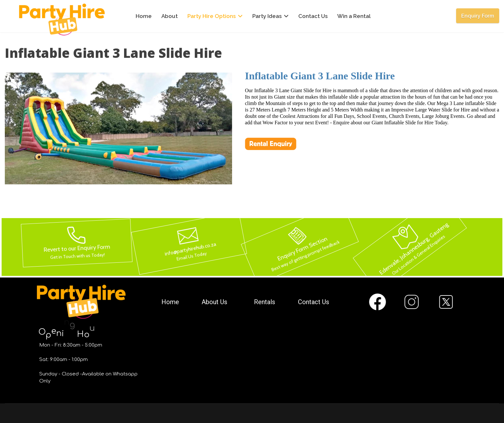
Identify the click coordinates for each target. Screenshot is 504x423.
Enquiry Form (478, 16)
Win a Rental (354, 16)
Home (144, 16)
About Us (214, 302)
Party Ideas (267, 16)
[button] (118, 243)
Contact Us (313, 16)
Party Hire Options (212, 16)
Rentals (265, 302)
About (170, 16)
